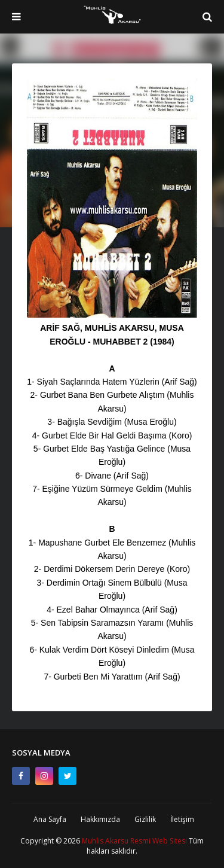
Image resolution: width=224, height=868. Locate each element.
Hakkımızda (100, 819)
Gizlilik (145, 819)
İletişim (182, 819)
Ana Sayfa (50, 819)
